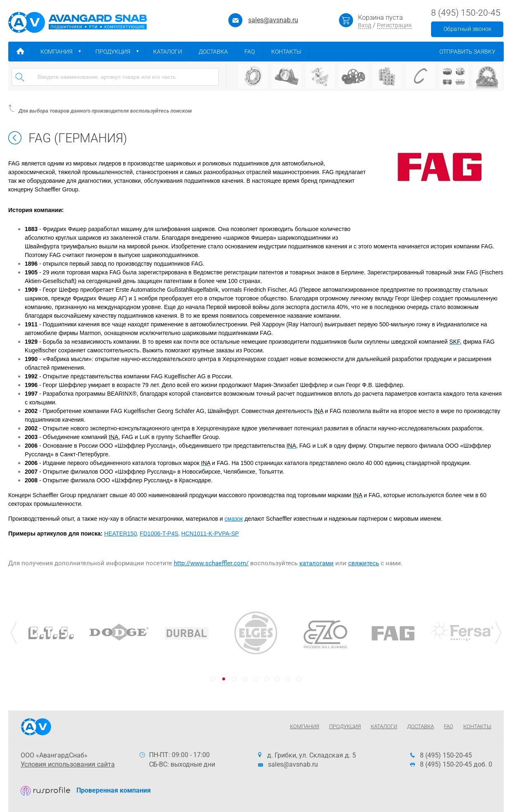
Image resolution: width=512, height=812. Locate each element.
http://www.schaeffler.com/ (211, 563)
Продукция (120, 52)
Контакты (290, 52)
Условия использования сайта (68, 764)
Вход (365, 25)
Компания (64, 52)
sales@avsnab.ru (273, 20)
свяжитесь (364, 563)
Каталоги (172, 52)
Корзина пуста (380, 18)
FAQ (254, 52)
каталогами (316, 563)
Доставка (217, 52)
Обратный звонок (467, 29)
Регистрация (394, 25)
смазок (234, 519)
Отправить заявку (472, 52)
